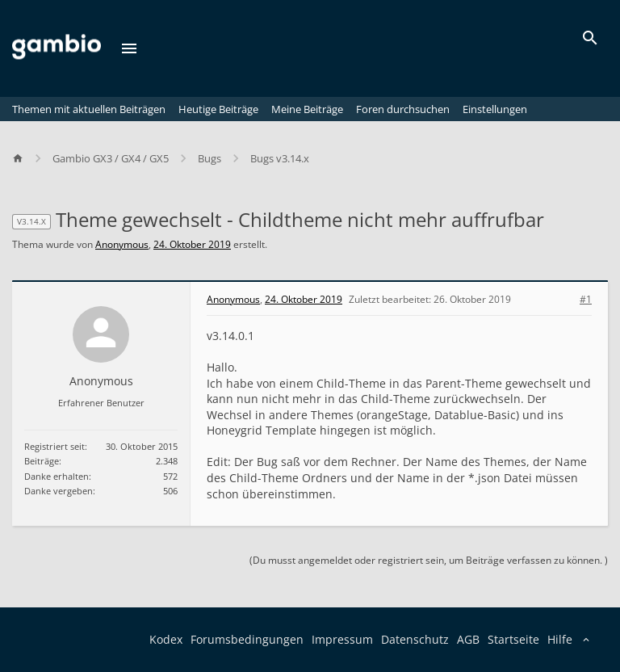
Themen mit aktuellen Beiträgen (89, 109)
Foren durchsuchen (403, 109)
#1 (586, 300)
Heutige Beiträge (218, 109)
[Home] (25, 158)
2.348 (167, 461)
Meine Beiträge (307, 109)
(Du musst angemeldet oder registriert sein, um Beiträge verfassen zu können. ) (429, 560)
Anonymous (122, 244)
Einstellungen (495, 109)
